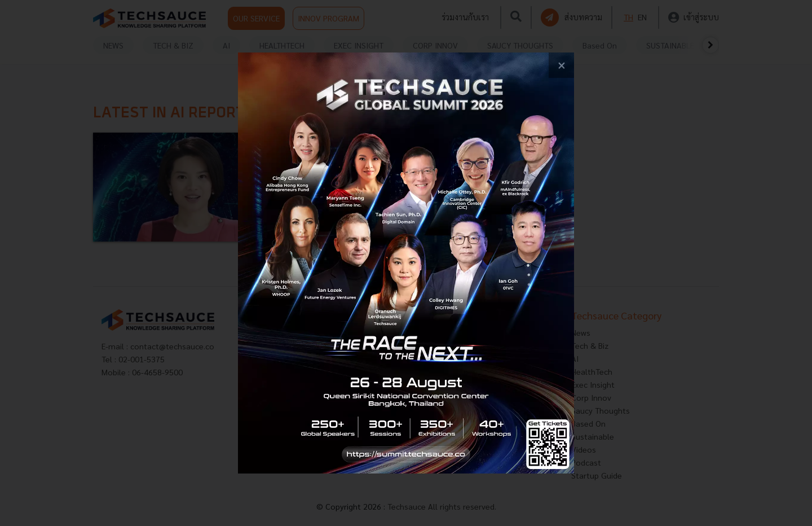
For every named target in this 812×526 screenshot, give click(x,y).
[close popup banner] (561, 65)
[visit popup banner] (406, 263)
